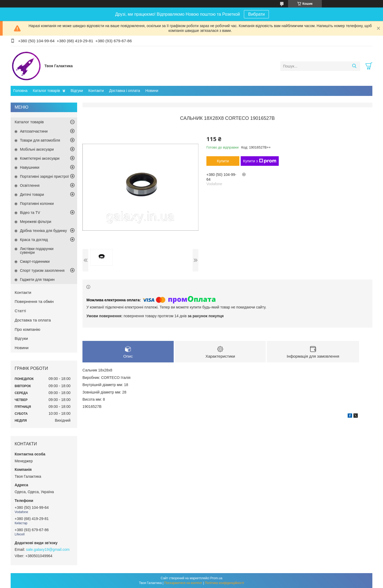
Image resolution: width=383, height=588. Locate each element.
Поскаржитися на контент (183, 583)
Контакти (96, 91)
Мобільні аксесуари (37, 149)
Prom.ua (216, 578)
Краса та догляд (34, 240)
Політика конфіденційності (224, 583)
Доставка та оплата (33, 320)
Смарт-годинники (35, 261)
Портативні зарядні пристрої (44, 176)
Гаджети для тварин (37, 280)
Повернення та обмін (34, 301)
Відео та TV (30, 213)
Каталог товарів (46, 91)
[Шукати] (354, 66)
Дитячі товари (32, 194)
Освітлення (30, 185)
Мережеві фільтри (36, 222)
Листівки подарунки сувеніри (37, 251)
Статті (20, 311)
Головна (20, 91)
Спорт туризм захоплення (42, 270)
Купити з (260, 161)
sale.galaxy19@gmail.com (48, 549)
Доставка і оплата (124, 91)
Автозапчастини (34, 131)
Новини (152, 91)
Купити (223, 161)
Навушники (30, 167)
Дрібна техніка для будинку (43, 231)
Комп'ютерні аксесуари (40, 158)
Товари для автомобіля (40, 140)
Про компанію (27, 329)
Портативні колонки (37, 204)
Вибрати (256, 14)
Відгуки (77, 91)
